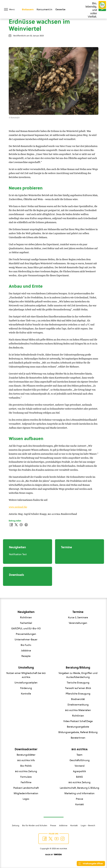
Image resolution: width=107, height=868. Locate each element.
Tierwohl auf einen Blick (78, 688)
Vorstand (80, 766)
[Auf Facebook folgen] (45, 839)
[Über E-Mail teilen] (21, 525)
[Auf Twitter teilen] (16, 525)
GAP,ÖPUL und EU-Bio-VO (26, 628)
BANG (79, 777)
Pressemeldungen (26, 634)
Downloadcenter (26, 749)
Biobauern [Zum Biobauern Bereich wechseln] (28, 9)
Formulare (26, 777)
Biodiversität (78, 699)
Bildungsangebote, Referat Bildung (78, 732)
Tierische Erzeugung (78, 683)
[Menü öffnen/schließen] (11, 9)
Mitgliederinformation (26, 793)
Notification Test (18, 554)
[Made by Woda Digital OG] (53, 855)
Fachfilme (26, 782)
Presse (79, 799)
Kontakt (80, 804)
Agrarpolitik (79, 771)
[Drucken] (26, 525)
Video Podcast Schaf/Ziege (78, 721)
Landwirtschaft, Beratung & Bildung (79, 788)
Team (80, 755)
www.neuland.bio (18, 507)
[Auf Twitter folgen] (51, 839)
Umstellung (26, 668)
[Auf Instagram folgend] (63, 839)
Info (26, 760)
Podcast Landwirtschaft (26, 788)
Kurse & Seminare (78, 617)
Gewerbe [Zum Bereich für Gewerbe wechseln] (60, 9)
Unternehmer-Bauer (26, 639)
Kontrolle (26, 694)
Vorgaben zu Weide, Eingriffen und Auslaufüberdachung (78, 675)
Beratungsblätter (26, 755)
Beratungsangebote (78, 727)
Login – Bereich (88, 825)
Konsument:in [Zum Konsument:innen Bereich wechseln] (44, 9)
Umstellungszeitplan (26, 683)
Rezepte (26, 656)
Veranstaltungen (78, 623)
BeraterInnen (78, 738)
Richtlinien (26, 617)
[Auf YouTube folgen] (57, 839)
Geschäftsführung (80, 760)
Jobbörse (26, 650)
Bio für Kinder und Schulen (35, 825)
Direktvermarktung (78, 705)
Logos (26, 799)
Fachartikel (26, 623)
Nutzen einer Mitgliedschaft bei (26, 675)
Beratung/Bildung (78, 668)
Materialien (78, 710)
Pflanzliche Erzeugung (78, 694)
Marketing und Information (79, 793)
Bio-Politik (26, 766)
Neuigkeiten (26, 612)
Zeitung (26, 771)
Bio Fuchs (26, 645)
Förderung (26, 688)
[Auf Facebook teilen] (11, 525)
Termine (78, 612)
